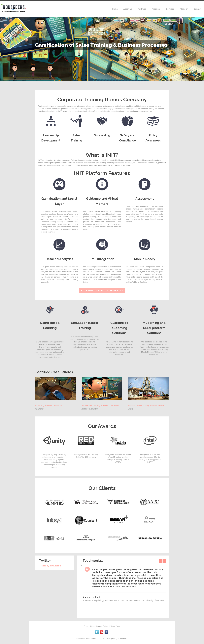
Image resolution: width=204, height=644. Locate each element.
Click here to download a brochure (102, 291)
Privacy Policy (115, 626)
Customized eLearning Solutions (119, 328)
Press (86, 626)
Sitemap (93, 626)
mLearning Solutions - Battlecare (49, 405)
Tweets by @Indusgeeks (51, 566)
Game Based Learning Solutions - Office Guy (100, 405)
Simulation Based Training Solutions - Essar (146, 405)
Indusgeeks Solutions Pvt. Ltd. (88, 638)
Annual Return (103, 626)
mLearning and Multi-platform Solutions (154, 328)
